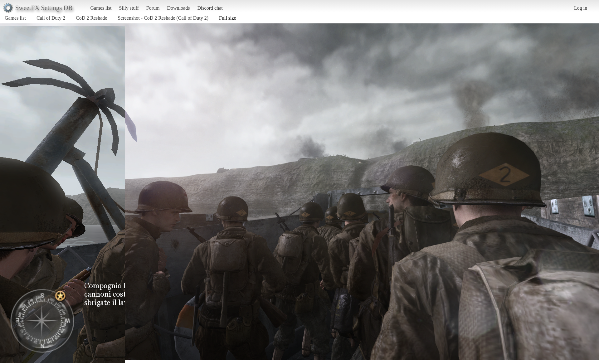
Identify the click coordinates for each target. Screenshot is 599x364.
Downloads (178, 8)
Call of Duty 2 (51, 18)
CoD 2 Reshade (91, 18)
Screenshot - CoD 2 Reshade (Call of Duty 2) (163, 18)
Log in (581, 8)
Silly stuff (129, 8)
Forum (153, 8)
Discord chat (210, 8)
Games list (101, 8)
